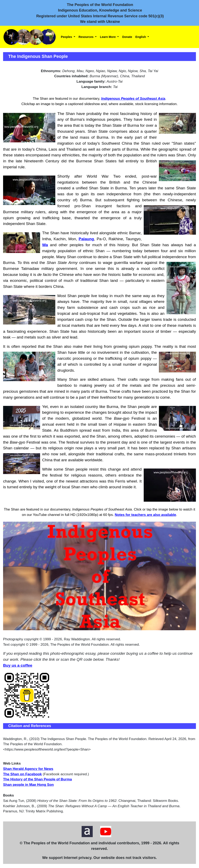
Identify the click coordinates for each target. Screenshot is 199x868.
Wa (45, 245)
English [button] (141, 37)
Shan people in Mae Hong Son (28, 785)
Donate (127, 37)
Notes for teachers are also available (145, 515)
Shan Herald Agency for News (28, 769)
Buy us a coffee (18, 665)
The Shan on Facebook (22, 774)
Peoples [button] (67, 37)
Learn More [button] (108, 37)
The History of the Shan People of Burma (38, 779)
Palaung (86, 239)
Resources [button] (86, 37)
